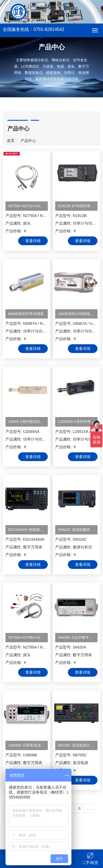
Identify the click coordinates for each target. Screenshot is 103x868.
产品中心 (28, 141)
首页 (11, 141)
